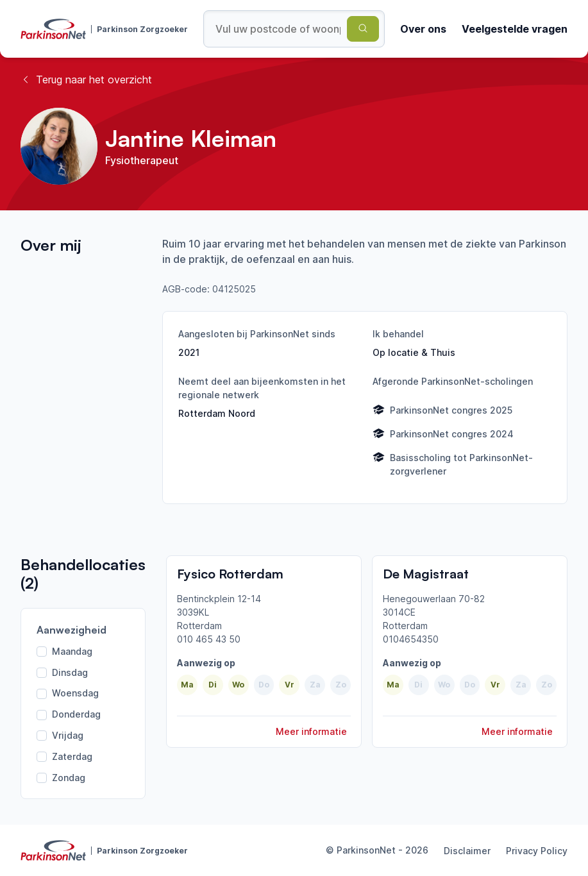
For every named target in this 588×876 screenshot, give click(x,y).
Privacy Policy (537, 851)
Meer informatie (311, 731)
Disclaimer (467, 851)
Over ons (423, 29)
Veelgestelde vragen (515, 29)
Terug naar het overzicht (86, 80)
